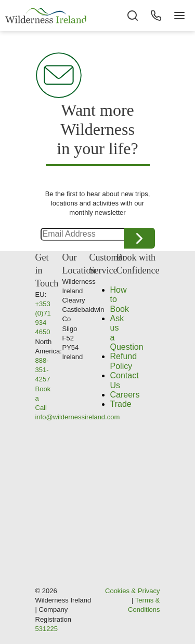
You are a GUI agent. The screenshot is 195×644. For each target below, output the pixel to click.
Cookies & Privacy (132, 591)
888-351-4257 (43, 370)
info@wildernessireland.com (78, 417)
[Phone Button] (156, 16)
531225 (47, 629)
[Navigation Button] (179, 16)
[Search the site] (133, 16)
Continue (139, 238)
